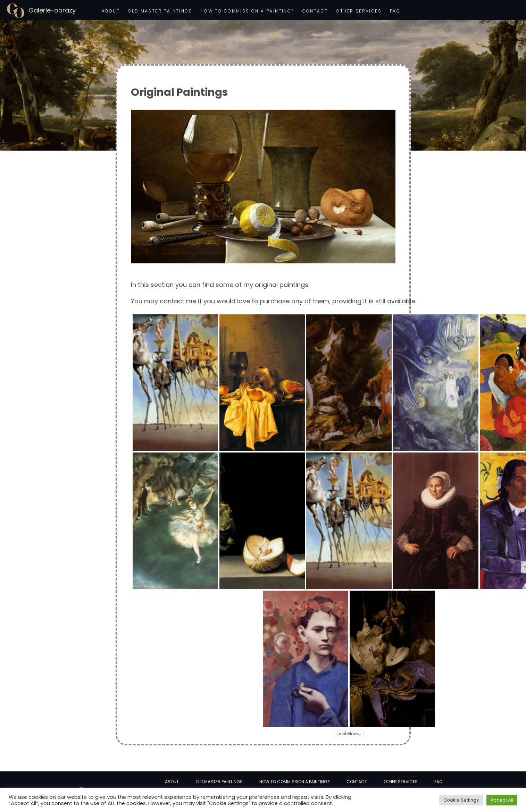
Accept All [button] (502, 800)
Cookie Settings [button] (461, 800)
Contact (315, 11)
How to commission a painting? (247, 11)
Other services (359, 11)
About (111, 11)
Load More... (349, 734)
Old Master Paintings (160, 11)
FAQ (395, 11)
